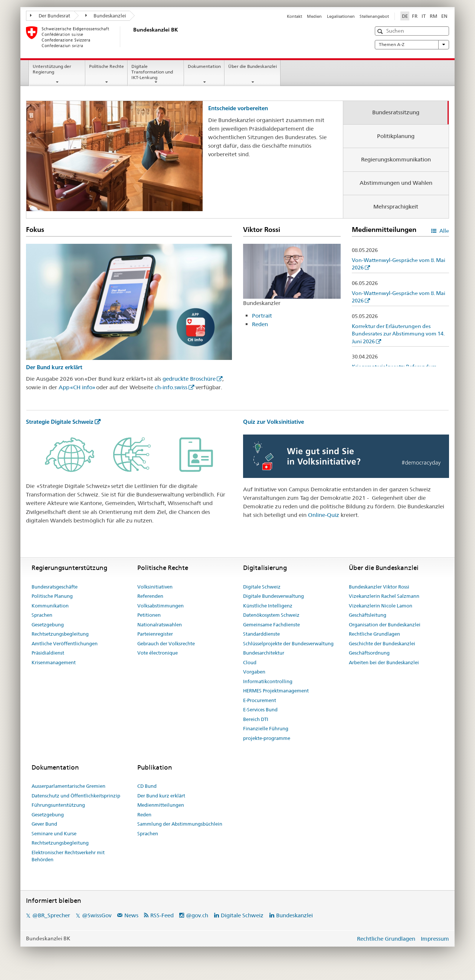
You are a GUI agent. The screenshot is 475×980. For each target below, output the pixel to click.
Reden (260, 324)
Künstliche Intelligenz (268, 606)
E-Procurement (260, 700)
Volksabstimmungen (160, 606)
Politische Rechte (107, 66)
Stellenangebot (374, 16)
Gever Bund (44, 824)
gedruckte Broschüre (189, 379)
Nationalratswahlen (160, 625)
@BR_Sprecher (51, 915)
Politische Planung (52, 596)
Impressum (435, 939)
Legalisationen (341, 16)
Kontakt (294, 16)
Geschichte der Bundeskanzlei (382, 643)
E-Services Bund (260, 709)
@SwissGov (97, 915)
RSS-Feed (162, 915)
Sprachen (42, 615)
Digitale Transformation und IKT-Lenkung (152, 72)
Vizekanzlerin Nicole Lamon (381, 606)
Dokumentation (204, 66)
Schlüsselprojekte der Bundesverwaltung (288, 643)
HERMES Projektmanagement (276, 691)
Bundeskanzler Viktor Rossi (379, 587)
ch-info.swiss (171, 387)
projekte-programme (267, 738)
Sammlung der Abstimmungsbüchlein (180, 824)
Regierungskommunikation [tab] (396, 159)
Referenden (150, 596)
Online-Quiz (324, 515)
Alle (444, 231)
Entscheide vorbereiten (238, 108)
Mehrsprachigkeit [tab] (396, 207)
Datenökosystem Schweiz (271, 615)
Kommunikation (50, 606)
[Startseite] (132, 37)
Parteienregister (155, 634)
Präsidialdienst (48, 653)
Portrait (262, 316)
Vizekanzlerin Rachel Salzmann (384, 596)
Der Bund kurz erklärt (54, 367)
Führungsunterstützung (58, 805)
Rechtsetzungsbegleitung (60, 634)
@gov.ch (197, 915)
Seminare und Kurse (54, 833)
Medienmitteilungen (161, 805)
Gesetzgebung (48, 625)
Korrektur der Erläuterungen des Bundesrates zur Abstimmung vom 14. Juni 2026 (398, 334)
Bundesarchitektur (264, 653)
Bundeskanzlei (106, 16)
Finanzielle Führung (266, 728)
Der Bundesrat (50, 16)
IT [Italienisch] (424, 16)
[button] (381, 31)
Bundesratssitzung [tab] (396, 112)
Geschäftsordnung (369, 653)
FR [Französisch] (415, 16)
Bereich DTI (256, 719)
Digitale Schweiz (262, 587)
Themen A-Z (412, 45)
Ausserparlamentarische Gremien (68, 786)
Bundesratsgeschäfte (55, 587)
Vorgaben (254, 672)
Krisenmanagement (54, 662)
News (131, 915)
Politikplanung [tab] (396, 136)
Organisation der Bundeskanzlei (385, 625)
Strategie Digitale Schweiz (60, 422)
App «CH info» (77, 387)
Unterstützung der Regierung (52, 69)
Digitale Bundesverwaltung (273, 596)
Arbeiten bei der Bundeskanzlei (384, 662)
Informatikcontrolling (268, 681)
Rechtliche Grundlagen (374, 634)
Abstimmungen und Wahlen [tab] (396, 183)
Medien (314, 16)
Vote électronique (158, 653)
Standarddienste (261, 634)
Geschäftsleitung (368, 615)
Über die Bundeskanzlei (253, 66)
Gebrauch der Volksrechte (166, 643)
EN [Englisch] (444, 16)
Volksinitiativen (155, 587)
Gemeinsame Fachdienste (271, 625)
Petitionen (149, 615)
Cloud (250, 662)
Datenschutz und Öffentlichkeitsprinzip (76, 796)
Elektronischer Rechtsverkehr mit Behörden (68, 856)
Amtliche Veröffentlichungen (65, 643)
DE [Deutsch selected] (405, 16)
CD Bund (147, 786)
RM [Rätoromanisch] (433, 16)
